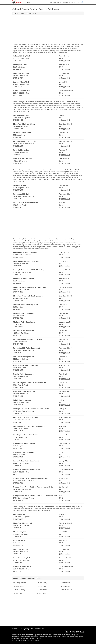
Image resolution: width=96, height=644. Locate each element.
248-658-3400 (18, 120)
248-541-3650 (18, 361)
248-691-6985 (18, 309)
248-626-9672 (18, 379)
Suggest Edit (65, 61)
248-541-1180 (18, 414)
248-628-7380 (18, 87)
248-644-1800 (18, 69)
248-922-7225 (18, 190)
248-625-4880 (18, 137)
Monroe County (42, 593)
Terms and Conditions (37, 629)
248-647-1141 (18, 129)
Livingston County (19, 586)
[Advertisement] (48, 30)
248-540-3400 (18, 275)
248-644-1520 (18, 528)
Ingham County (18, 593)
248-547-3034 (18, 163)
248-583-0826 (18, 95)
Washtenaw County (19, 590)
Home (15, 13)
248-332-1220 (18, 440)
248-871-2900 (18, 146)
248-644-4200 (18, 292)
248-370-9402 (18, 61)
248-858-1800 (18, 199)
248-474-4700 (18, 344)
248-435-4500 (18, 537)
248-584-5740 (18, 492)
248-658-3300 (18, 519)
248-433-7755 (18, 301)
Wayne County (65, 583)
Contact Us (16, 629)
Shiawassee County (67, 590)
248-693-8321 (18, 457)
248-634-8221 (18, 405)
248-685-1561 (18, 431)
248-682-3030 (18, 422)
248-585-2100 (18, 474)
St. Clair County (42, 590)
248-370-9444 (18, 257)
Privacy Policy (25, 629)
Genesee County (42, 586)
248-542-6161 (18, 396)
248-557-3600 (18, 466)
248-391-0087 (18, 370)
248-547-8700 (18, 155)
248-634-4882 (18, 500)
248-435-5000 (18, 335)
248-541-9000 (18, 266)
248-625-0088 (18, 318)
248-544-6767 (18, 545)
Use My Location (19, 583)
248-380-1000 (18, 483)
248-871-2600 (18, 353)
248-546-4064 (18, 78)
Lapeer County (65, 586)
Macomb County (42, 583)
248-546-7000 (18, 554)
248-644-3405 (18, 283)
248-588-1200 (18, 571)
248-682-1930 (18, 563)
